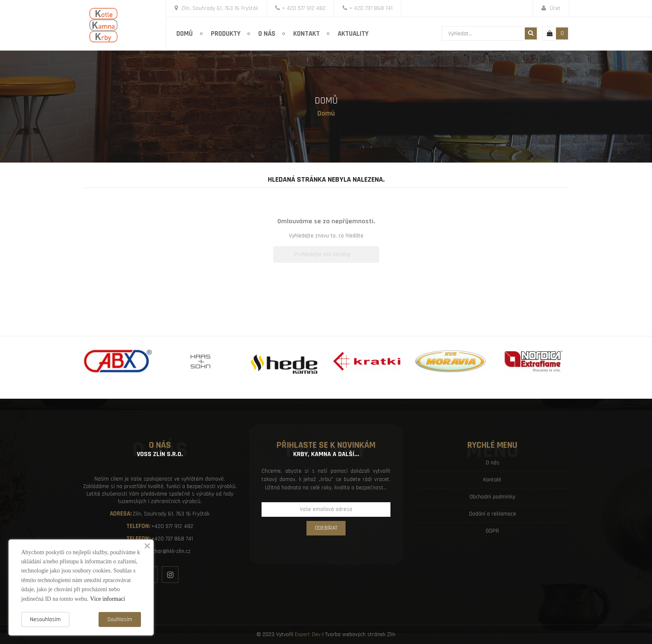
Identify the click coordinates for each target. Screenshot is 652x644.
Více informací (107, 599)
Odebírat (326, 528)
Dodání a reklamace (493, 514)
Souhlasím (120, 619)
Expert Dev (308, 634)
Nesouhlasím (45, 619)
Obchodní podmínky (492, 497)
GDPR (492, 531)
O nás (493, 463)
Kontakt (492, 480)
